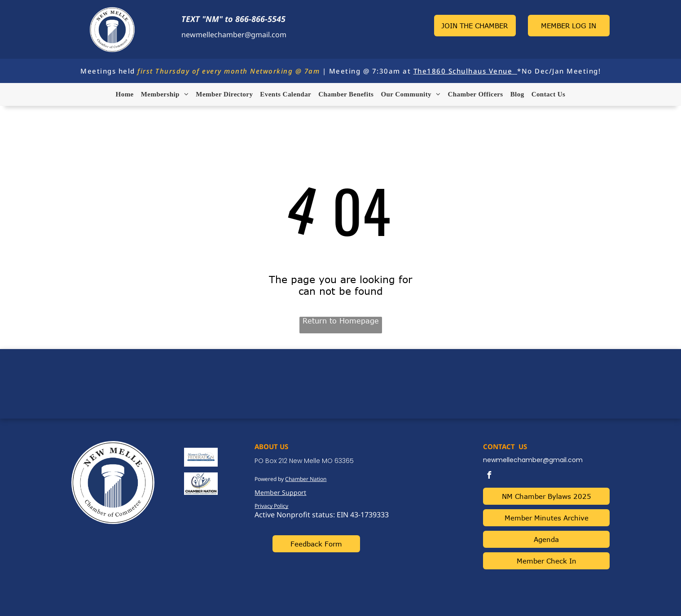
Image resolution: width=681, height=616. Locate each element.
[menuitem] (125, 94)
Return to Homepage (341, 321)
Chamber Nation (306, 479)
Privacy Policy (271, 506)
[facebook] (489, 476)
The (420, 71)
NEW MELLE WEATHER (340, 383)
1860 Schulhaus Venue (470, 71)
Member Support (280, 492)
